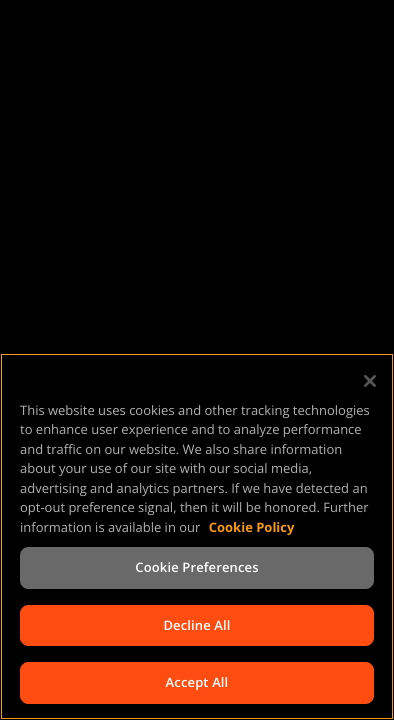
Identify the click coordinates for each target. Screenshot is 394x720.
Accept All (197, 682)
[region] (197, 536)
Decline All (196, 625)
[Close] (370, 381)
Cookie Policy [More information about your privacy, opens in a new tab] (252, 527)
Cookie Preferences (196, 567)
